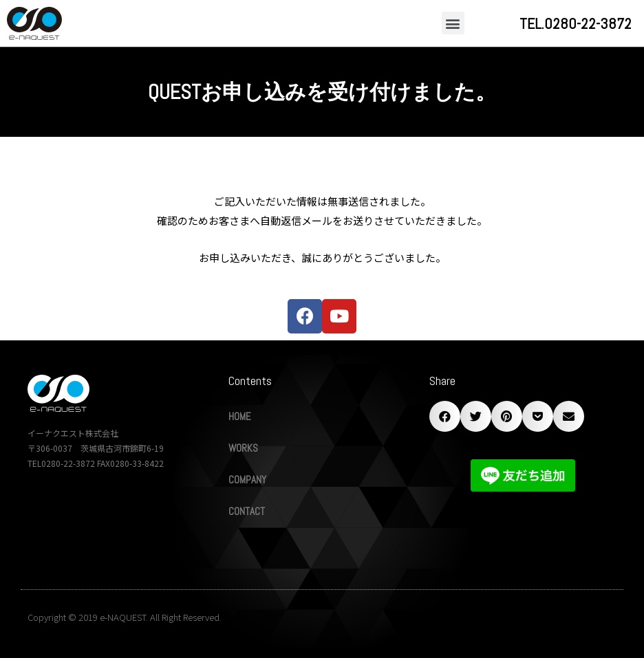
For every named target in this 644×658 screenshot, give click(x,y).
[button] (453, 23)
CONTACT (247, 511)
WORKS (243, 448)
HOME (240, 416)
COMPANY (247, 480)
